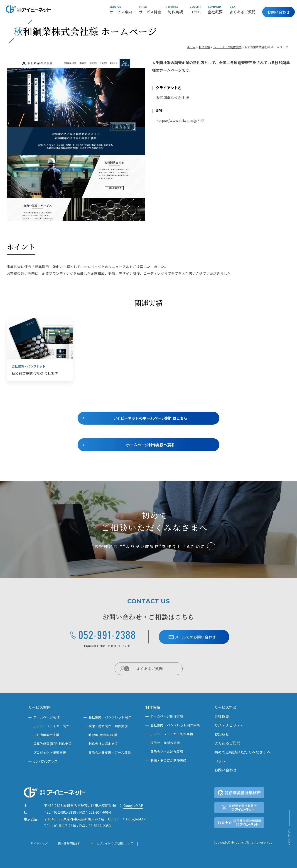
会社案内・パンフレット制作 (110, 717)
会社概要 (222, 716)
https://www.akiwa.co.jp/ (178, 120)
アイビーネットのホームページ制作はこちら (150, 418)
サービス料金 (226, 707)
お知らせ (222, 734)
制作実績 (204, 47)
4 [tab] (86, 228)
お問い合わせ (279, 12)
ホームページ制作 (47, 717)
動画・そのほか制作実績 (168, 760)
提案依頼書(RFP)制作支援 (53, 744)
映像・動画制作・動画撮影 (108, 726)
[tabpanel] (76, 140)
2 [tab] (73, 228)
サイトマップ (39, 843)
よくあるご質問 (157, 669)
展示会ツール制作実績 (167, 752)
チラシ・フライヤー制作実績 (172, 734)
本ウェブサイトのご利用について (112, 843)
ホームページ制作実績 (227, 47)
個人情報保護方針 (69, 843)
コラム (220, 761)
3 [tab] (79, 228)
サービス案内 (40, 707)
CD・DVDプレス (45, 761)
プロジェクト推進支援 (50, 752)
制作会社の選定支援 (103, 744)
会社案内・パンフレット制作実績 (175, 725)
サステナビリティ (229, 725)
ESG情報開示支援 (46, 735)
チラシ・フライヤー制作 (51, 726)
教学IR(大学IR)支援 (103, 735)
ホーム (191, 47)
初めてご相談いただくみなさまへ (243, 752)
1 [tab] (66, 228)
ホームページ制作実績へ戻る (150, 445)
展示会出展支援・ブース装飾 (110, 752)
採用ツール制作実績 (165, 743)
